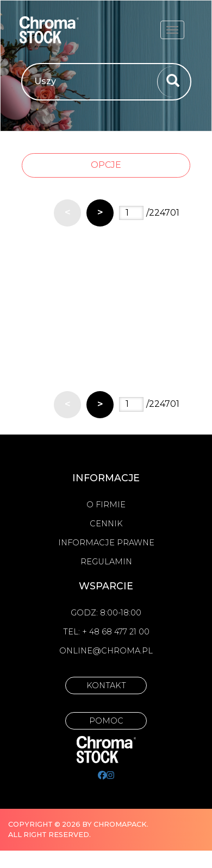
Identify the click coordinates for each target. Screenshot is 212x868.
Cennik (106, 524)
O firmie (106, 505)
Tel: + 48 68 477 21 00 (106, 632)
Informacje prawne (106, 543)
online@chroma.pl (106, 651)
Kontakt (106, 685)
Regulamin (106, 562)
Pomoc (106, 721)
